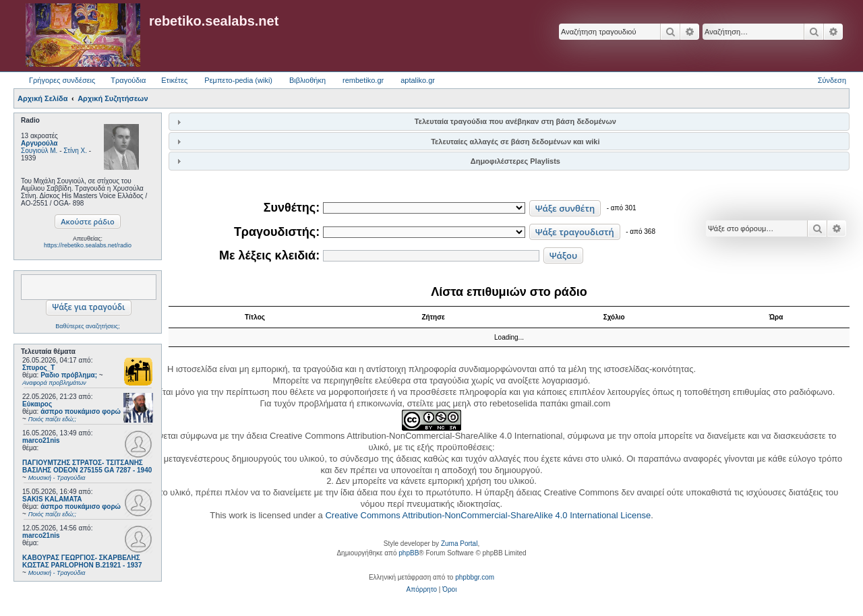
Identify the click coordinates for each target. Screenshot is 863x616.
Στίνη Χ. (75, 151)
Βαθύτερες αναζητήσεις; (87, 326)
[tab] (509, 122)
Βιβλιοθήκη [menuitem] (307, 80)
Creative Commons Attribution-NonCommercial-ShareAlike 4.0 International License (488, 515)
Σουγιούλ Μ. (39, 151)
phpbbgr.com (475, 577)
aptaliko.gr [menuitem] (418, 80)
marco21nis (41, 440)
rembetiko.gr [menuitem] (363, 80)
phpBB (409, 553)
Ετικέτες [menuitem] (174, 80)
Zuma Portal (459, 544)
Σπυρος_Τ (38, 368)
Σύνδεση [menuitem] (832, 80)
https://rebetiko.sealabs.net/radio (88, 245)
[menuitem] (422, 590)
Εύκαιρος (37, 404)
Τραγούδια (128, 80)
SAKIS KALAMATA (52, 499)
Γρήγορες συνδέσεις (62, 80)
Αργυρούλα (39, 143)
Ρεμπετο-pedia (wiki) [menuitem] (238, 80)
